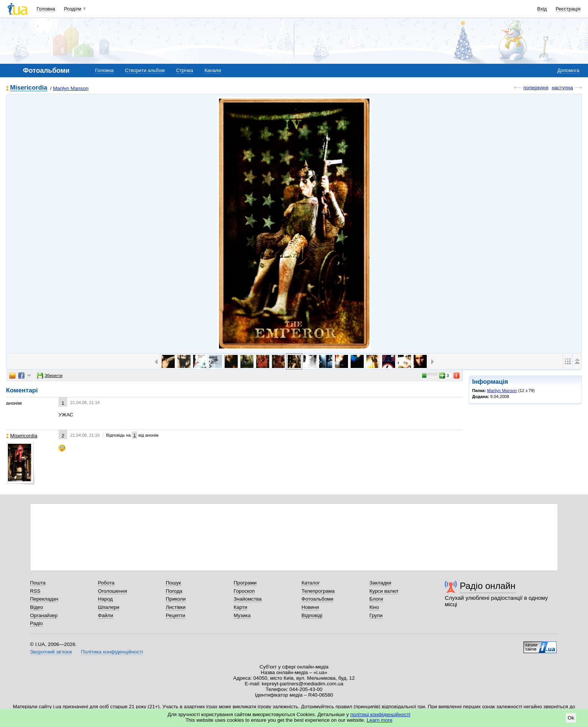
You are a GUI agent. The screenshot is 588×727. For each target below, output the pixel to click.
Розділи (73, 9)
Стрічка (184, 70)
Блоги (376, 599)
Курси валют (384, 591)
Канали (213, 70)
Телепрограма (318, 591)
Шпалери (109, 607)
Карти (240, 607)
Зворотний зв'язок (51, 652)
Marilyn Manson (71, 88)
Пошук (173, 583)
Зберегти (50, 376)
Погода (174, 591)
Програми (245, 583)
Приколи (176, 599)
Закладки (380, 583)
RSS (35, 591)
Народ (105, 599)
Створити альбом (145, 70)
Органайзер (44, 615)
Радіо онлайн (488, 586)
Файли (106, 615)
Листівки (176, 607)
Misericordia (29, 88)
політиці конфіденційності (380, 714)
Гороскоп (244, 591)
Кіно (374, 607)
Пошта (38, 583)
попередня (536, 88)
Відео (37, 607)
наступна (562, 88)
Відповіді (312, 615)
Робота (106, 583)
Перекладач (44, 599)
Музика (242, 615)
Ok (571, 718)
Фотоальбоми (317, 599)
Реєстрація (568, 9)
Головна (46, 9)
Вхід (542, 9)
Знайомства (248, 599)
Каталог (311, 583)
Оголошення (112, 591)
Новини (310, 607)
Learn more (380, 720)
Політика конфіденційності (112, 652)
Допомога (568, 70)
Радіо (36, 623)
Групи (376, 615)
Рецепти (175, 615)
